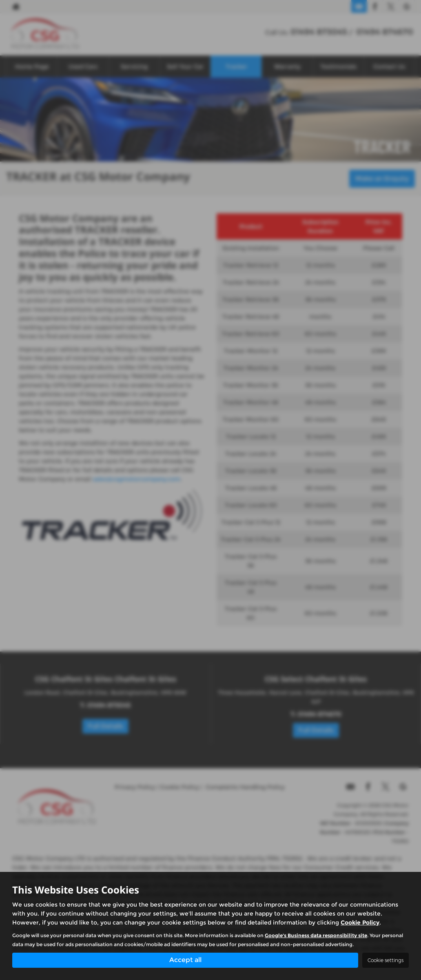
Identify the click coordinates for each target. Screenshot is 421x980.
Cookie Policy (360, 922)
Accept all (185, 960)
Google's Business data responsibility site (316, 935)
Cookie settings (386, 960)
